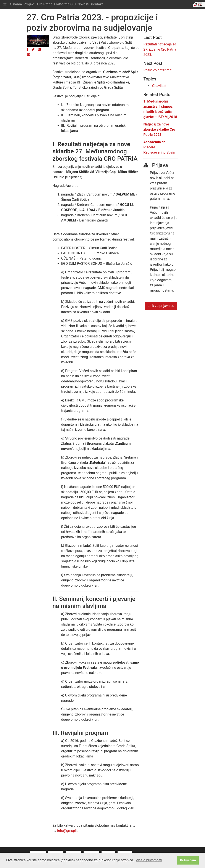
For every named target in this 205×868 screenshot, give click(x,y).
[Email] (28, 55)
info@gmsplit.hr (69, 831)
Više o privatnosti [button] (149, 860)
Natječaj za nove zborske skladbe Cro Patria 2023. (159, 129)
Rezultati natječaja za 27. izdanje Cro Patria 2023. (160, 49)
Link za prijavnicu (161, 306)
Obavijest (159, 86)
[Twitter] (33, 49)
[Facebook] (28, 49)
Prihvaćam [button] (188, 860)
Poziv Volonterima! (158, 70)
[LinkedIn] (39, 49)
